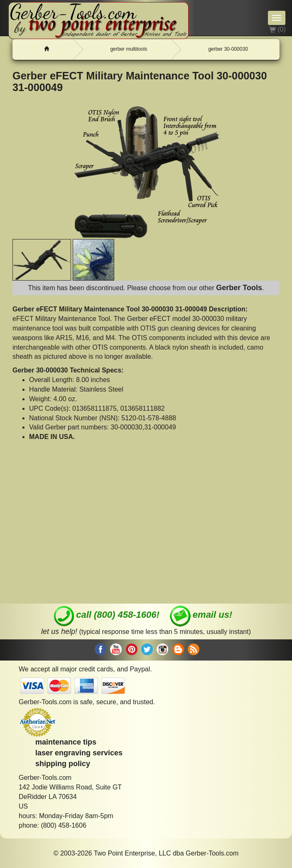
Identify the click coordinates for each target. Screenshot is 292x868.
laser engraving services (79, 753)
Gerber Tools (239, 288)
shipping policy (63, 764)
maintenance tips (66, 742)
